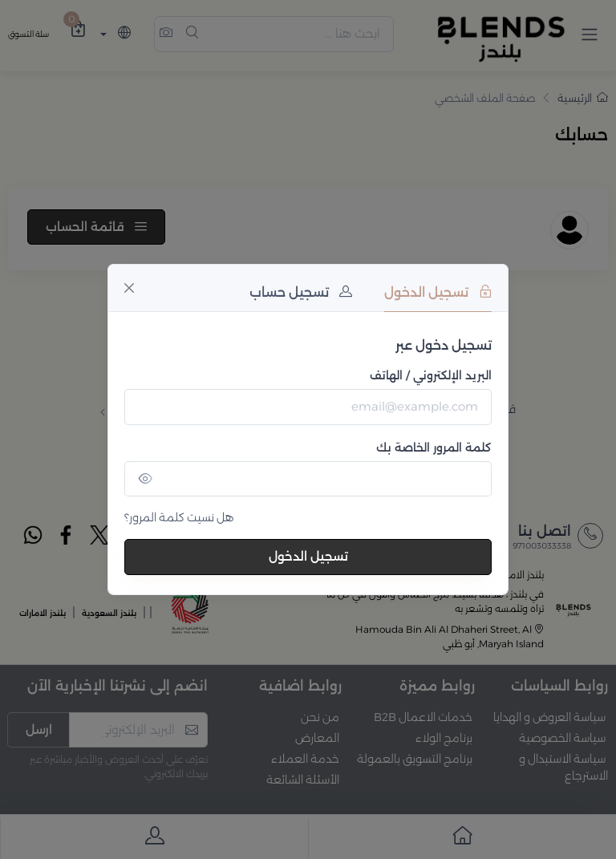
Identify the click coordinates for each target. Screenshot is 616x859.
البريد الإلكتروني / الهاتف (431, 375)
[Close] (129, 288)
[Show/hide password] (146, 479)
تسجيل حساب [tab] (301, 292)
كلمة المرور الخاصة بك (434, 448)
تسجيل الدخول (308, 556)
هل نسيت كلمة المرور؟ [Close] (179, 517)
